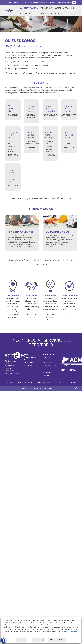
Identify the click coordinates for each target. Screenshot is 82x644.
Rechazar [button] (38, 640)
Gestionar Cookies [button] (57, 640)
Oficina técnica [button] (30, 363)
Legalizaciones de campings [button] (49, 369)
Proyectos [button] (47, 357)
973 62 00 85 (12, 3)
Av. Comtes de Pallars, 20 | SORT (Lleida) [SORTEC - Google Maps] (38, 3)
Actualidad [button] (28, 365)
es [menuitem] (74, 3)
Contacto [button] (28, 368)
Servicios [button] (27, 360)
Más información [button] (70, 631)
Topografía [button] (47, 363)
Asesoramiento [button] (48, 373)
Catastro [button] (46, 375)
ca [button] (67, 3)
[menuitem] (29, 8)
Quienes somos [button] (30, 357)
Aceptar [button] (22, 640)
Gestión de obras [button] (49, 365)
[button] (9, 11)
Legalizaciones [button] (48, 360)
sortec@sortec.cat (12, 373)
